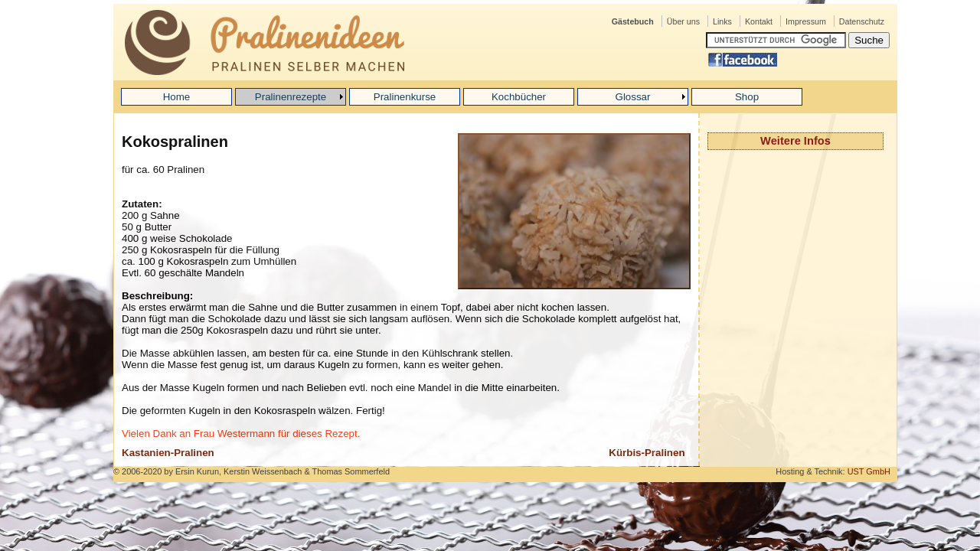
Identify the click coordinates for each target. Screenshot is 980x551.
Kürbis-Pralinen (647, 453)
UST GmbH (869, 471)
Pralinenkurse (405, 97)
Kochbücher (519, 97)
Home (177, 97)
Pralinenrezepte (291, 97)
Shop (747, 97)
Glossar (633, 97)
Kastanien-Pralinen (168, 453)
